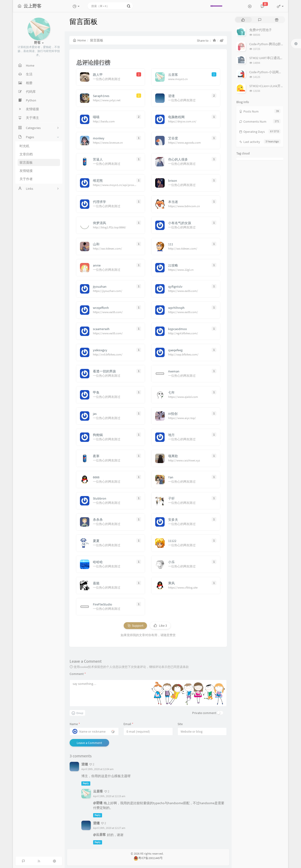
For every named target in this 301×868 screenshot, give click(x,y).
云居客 (98, 791)
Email (128, 724)
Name (75, 724)
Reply (86, 783)
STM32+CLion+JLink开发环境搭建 (273, 86)
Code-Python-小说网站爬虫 (269, 72)
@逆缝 (98, 803)
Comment (78, 674)
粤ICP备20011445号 (148, 858)
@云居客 (99, 835)
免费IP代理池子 (261, 30)
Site (180, 724)
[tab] (243, 20)
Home (79, 40)
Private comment (204, 713)
